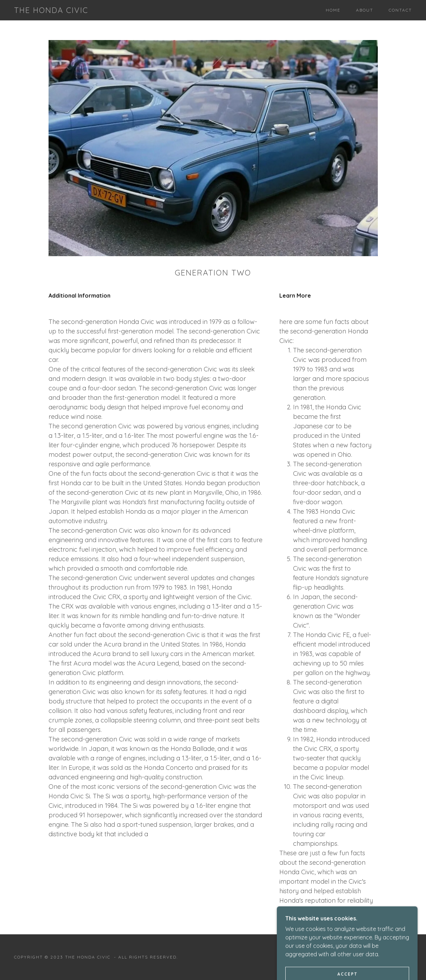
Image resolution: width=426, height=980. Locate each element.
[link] (51, 11)
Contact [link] (400, 10)
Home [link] (333, 10)
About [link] (365, 10)
